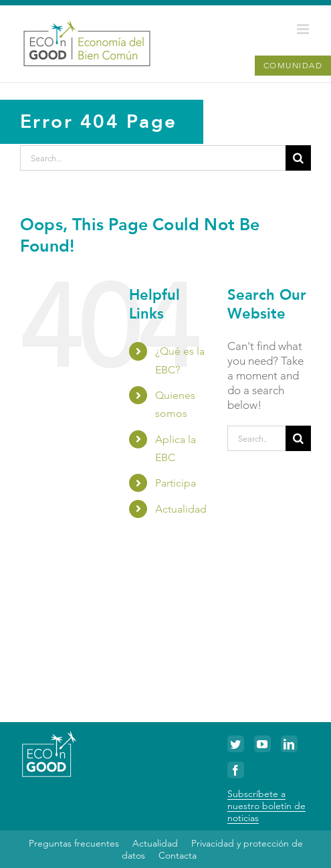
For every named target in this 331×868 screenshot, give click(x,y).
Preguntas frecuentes (74, 843)
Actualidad (181, 509)
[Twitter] (236, 744)
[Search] (298, 158)
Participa (176, 483)
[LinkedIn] (289, 744)
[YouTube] (262, 744)
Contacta (178, 855)
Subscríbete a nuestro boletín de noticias (266, 806)
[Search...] (153, 158)
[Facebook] (236, 770)
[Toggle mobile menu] (304, 29)
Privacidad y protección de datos (212, 849)
